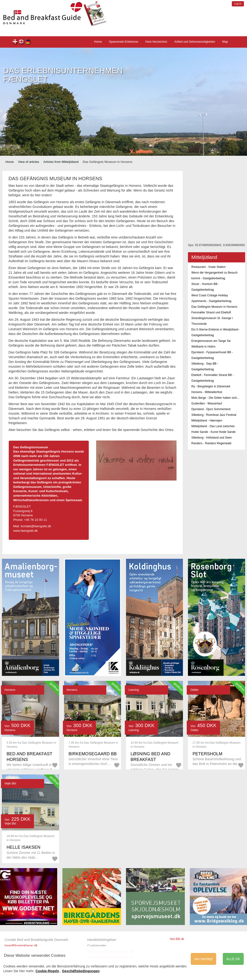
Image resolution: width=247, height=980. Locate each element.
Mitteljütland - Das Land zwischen (213, 426)
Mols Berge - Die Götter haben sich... (215, 398)
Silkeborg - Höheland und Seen (212, 438)
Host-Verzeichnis (156, 42)
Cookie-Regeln (47, 971)
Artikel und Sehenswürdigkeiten (195, 42)
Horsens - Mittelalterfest (207, 392)
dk (15, 42)
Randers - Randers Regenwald (211, 443)
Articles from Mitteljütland (61, 162)
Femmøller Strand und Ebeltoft (211, 312)
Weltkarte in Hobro (204, 347)
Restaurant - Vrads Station (209, 267)
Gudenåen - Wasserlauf (207, 403)
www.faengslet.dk (26, 531)
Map (225, 42)
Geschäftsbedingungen (81, 971)
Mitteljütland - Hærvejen (207, 421)
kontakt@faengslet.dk (36, 526)
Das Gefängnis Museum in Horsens (214, 307)
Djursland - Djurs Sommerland (211, 409)
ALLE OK (233, 959)
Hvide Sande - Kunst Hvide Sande (214, 432)
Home (98, 42)
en (22, 42)
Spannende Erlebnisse (123, 42)
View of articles (29, 162)
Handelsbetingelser (102, 940)
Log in (238, 4)
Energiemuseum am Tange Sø (211, 341)
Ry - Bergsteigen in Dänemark (211, 386)
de (28, 42)
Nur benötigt (203, 959)
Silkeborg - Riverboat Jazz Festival (214, 415)
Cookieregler (97, 946)
